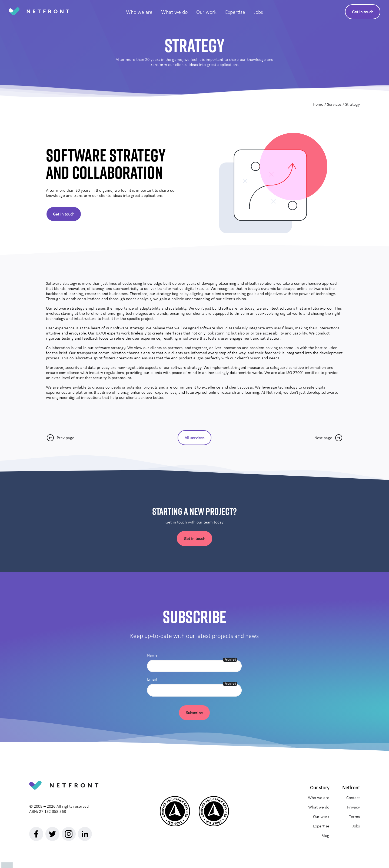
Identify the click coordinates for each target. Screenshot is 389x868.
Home (318, 104)
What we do (319, 807)
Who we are (319, 798)
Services (334, 104)
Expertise (321, 826)
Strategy (353, 104)
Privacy (353, 807)
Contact (353, 798)
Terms (354, 816)
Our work (321, 816)
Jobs (356, 826)
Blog (325, 835)
